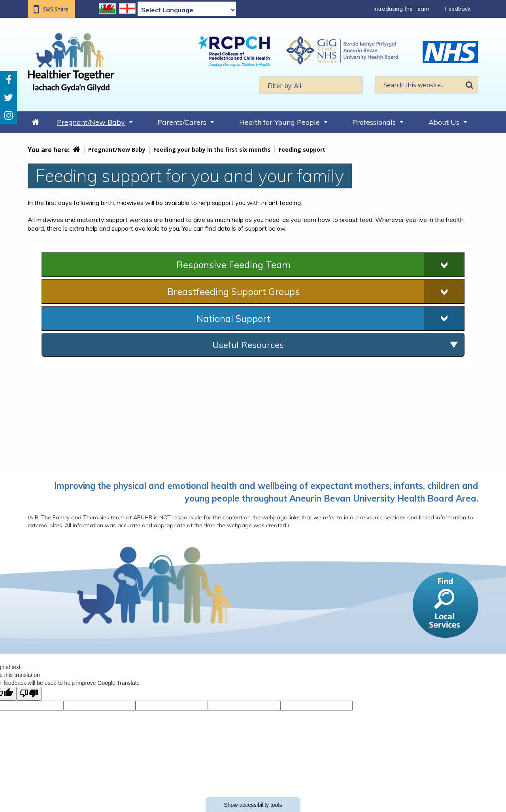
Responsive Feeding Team (233, 265)
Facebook (9, 80)
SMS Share (55, 9)
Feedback (458, 9)
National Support (233, 318)
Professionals (374, 122)
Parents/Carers (182, 122)
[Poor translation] (29, 694)
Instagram (8, 116)
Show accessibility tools (253, 805)
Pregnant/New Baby (91, 122)
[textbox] (311, 85)
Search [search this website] (469, 85)
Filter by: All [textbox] (284, 86)
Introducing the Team (401, 9)
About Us (444, 122)
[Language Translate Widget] (187, 10)
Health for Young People (279, 122)
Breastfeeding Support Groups (233, 291)
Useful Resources (248, 345)
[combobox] (311, 85)
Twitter (8, 98)
